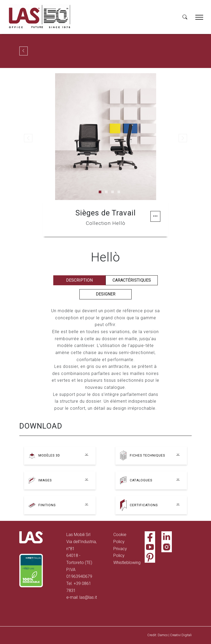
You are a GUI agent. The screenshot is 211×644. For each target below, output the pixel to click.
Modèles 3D (49, 455)
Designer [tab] (106, 294)
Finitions (47, 505)
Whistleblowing (127, 563)
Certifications (144, 505)
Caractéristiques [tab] (132, 280)
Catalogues (141, 480)
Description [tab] (79, 280)
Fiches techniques (147, 455)
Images (45, 480)
